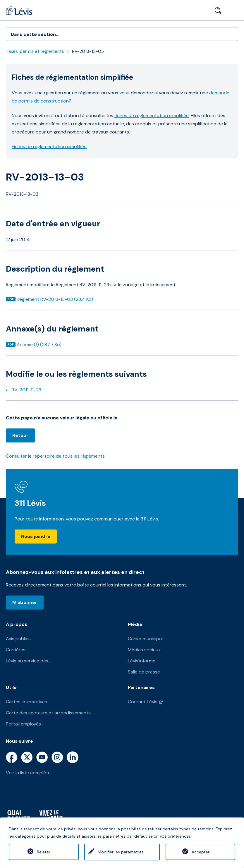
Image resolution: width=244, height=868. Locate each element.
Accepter (201, 852)
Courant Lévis (143, 702)
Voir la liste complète (28, 773)
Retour (20, 435)
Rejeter (44, 852)
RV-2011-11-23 (26, 390)
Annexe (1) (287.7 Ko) (39, 344)
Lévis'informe (142, 661)
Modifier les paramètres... (122, 852)
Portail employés (23, 724)
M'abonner (25, 602)
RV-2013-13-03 (88, 51)
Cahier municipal (145, 639)
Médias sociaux (144, 650)
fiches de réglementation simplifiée (152, 116)
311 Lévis (30, 503)
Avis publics (18, 639)
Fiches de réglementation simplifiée (49, 146)
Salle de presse (144, 672)
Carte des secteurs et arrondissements (48, 713)
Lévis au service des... (28, 661)
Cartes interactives (26, 702)
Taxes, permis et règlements (35, 51)
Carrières (16, 650)
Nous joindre (36, 536)
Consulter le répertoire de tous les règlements (55, 456)
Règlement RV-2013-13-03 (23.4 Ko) (55, 299)
